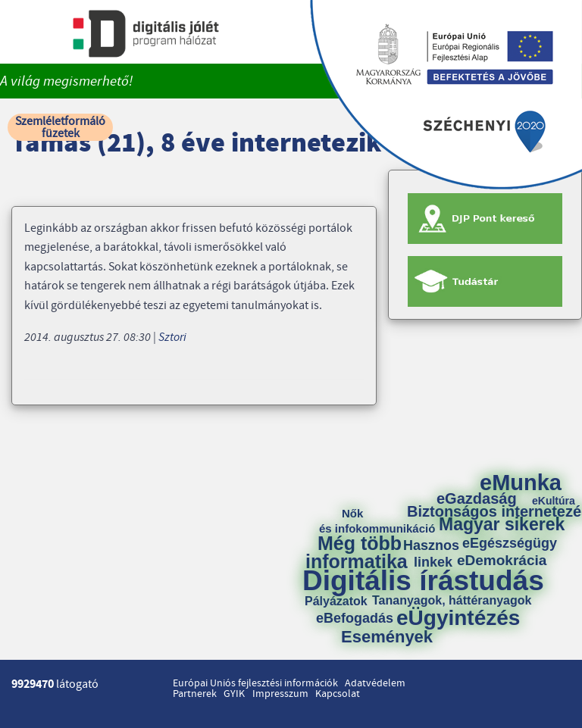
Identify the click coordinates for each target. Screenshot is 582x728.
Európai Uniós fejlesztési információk (255, 683)
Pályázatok (336, 601)
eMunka (521, 483)
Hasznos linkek (436, 554)
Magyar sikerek (502, 525)
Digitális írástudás (423, 581)
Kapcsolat (338, 694)
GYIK (234, 694)
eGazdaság (477, 498)
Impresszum (280, 694)
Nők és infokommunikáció (377, 521)
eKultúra (554, 501)
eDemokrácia (502, 560)
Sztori (172, 337)
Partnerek (195, 694)
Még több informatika (357, 552)
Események (387, 637)
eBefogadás (355, 618)
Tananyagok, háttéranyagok (452, 601)
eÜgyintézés (458, 618)
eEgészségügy (510, 543)
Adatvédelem (375, 683)
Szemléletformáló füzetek (60, 127)
